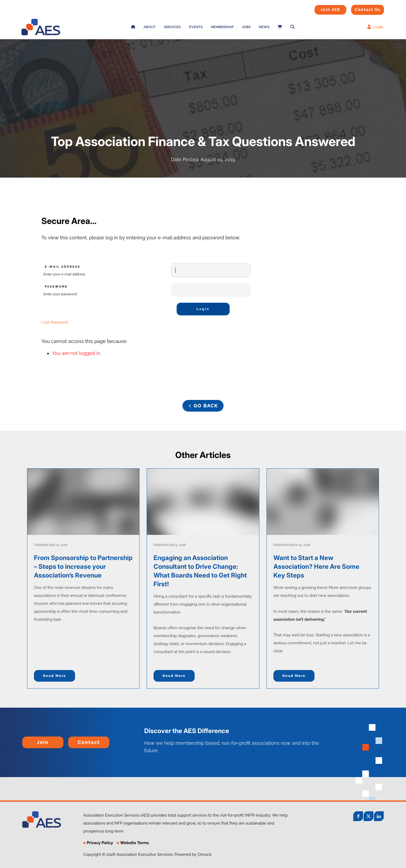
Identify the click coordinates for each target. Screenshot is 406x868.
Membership (222, 27)
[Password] (211, 290)
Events (196, 27)
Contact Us (361, 8)
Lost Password (55, 322)
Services (172, 27)
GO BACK (203, 404)
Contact (77, 740)
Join (27, 740)
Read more (54, 676)
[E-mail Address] (211, 270)
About (150, 27)
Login (203, 309)
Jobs (246, 27)
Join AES (322, 8)
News (264, 27)
